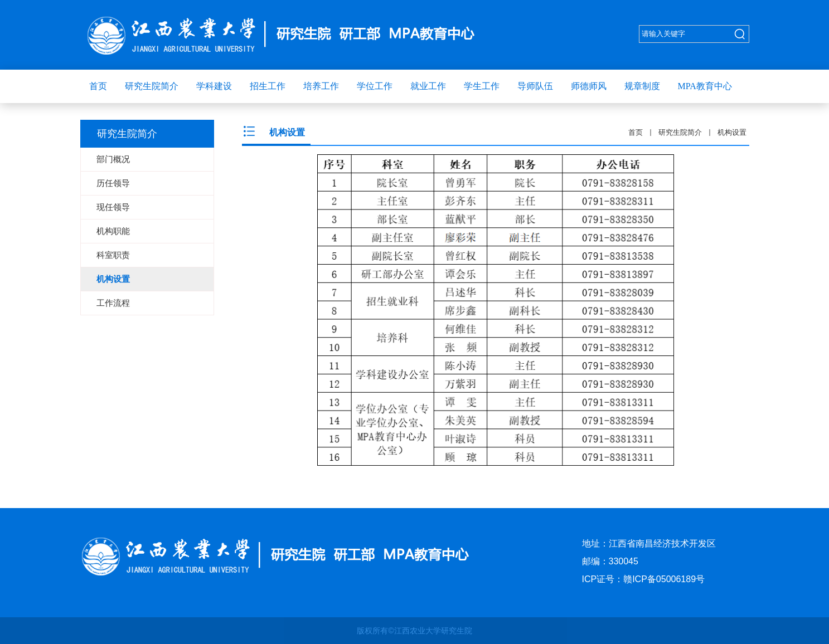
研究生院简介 (680, 132)
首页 (636, 132)
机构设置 (732, 132)
